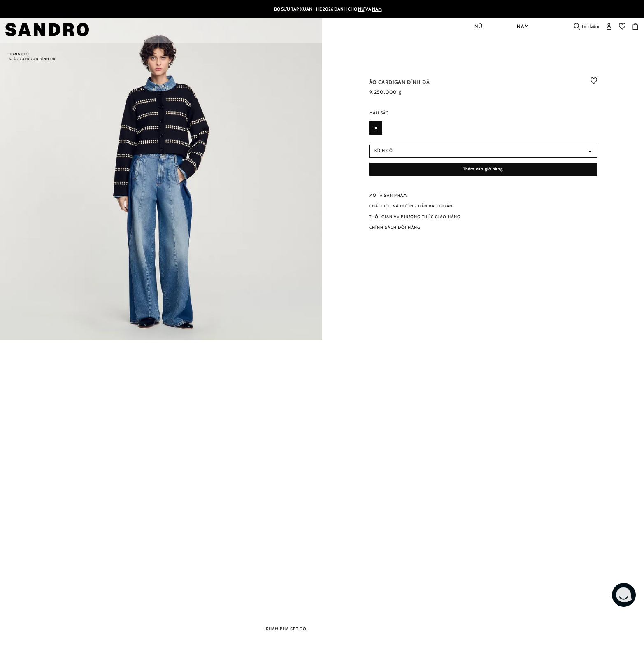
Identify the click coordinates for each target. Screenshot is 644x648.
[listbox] (483, 131)
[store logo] (50, 30)
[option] (376, 128)
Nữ (361, 9)
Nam (377, 9)
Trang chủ (19, 54)
